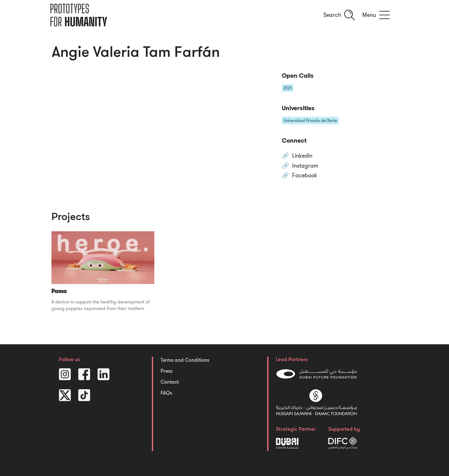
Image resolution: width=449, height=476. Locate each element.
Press (167, 371)
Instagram (305, 166)
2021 (288, 88)
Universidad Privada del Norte (310, 120)
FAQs (166, 393)
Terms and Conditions (185, 360)
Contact (170, 382)
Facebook (305, 176)
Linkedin (302, 156)
